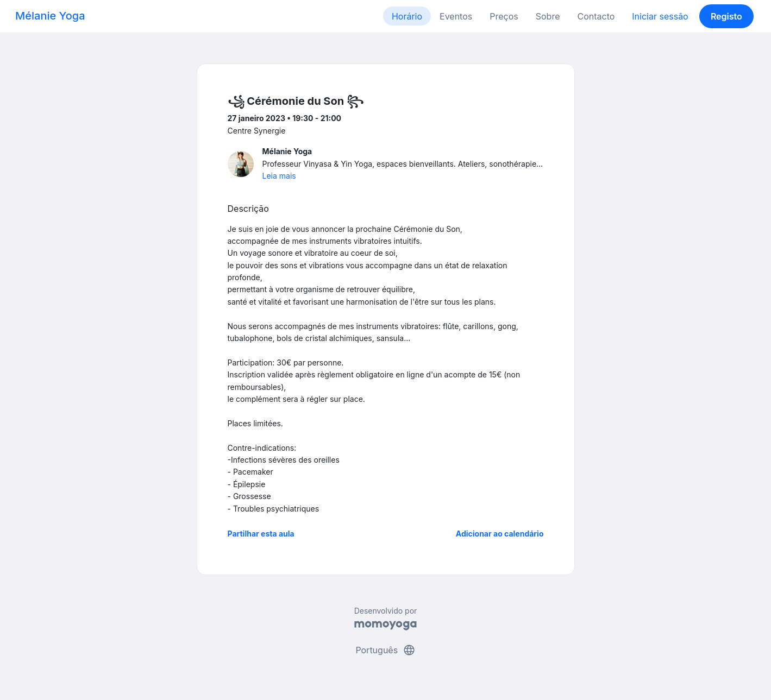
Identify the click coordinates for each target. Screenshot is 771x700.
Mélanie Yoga (50, 16)
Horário (407, 16)
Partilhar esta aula (261, 534)
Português (385, 650)
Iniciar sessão (660, 16)
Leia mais (279, 176)
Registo (726, 16)
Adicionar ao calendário (500, 534)
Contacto (596, 16)
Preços (504, 16)
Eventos (456, 16)
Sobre (548, 16)
